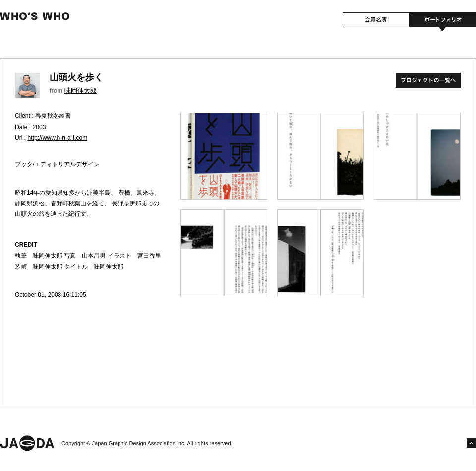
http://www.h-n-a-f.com (58, 138)
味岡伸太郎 (81, 91)
